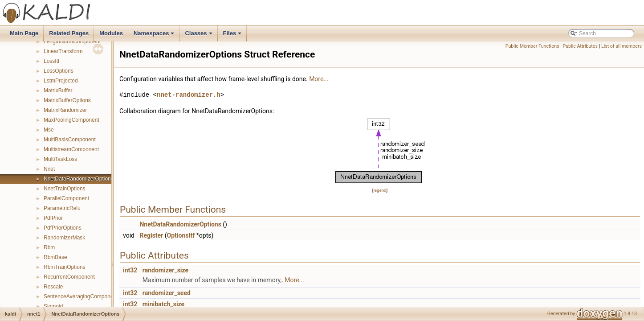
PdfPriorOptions (63, 228)
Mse (49, 130)
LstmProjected (61, 81)
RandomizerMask (64, 238)
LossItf (51, 61)
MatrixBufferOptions (67, 100)
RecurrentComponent (69, 277)
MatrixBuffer (58, 91)
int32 (130, 270)
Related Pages (69, 33)
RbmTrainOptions (65, 267)
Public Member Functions (532, 46)
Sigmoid (53, 306)
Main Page (24, 33)
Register (151, 235)
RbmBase (55, 257)
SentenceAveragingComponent (81, 296)
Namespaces (155, 36)
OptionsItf (181, 235)
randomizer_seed (167, 293)
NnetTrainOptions (65, 189)
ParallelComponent (66, 198)
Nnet (49, 169)
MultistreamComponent (71, 149)
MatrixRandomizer (65, 110)
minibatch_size (163, 304)
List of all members (622, 46)
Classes (199, 36)
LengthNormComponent (72, 41)
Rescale (53, 287)
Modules (111, 33)
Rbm (49, 247)
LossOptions (59, 71)
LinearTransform (63, 51)
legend (380, 190)
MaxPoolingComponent (71, 120)
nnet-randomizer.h (189, 95)
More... (319, 79)
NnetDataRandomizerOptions (79, 179)
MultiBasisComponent (70, 140)
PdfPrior (53, 218)
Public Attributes (580, 46)
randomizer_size (165, 270)
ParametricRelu (62, 208)
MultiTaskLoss (60, 159)
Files (233, 36)
